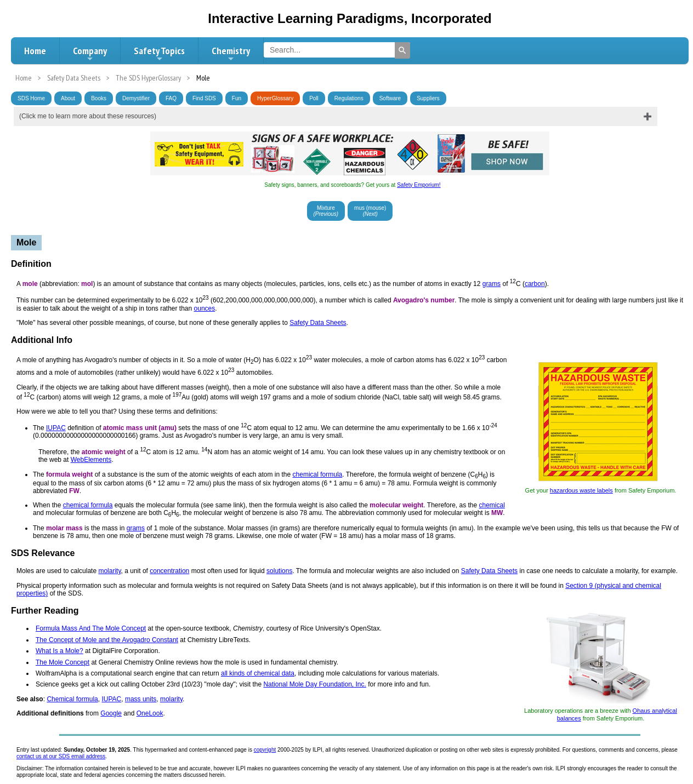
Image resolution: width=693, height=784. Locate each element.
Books (99, 98)
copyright (265, 750)
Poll (314, 98)
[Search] (402, 50)
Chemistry (231, 54)
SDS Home (31, 98)
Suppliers (428, 98)
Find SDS (204, 98)
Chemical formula (72, 699)
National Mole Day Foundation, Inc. (314, 684)
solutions (279, 571)
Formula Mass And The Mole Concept (91, 628)
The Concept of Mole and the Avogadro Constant (107, 640)
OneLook (150, 713)
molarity (109, 571)
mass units (141, 699)
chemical (492, 505)
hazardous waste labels (581, 490)
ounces (205, 308)
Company (90, 54)
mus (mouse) (370, 211)
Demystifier (136, 98)
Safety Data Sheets (318, 323)
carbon (535, 284)
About (68, 98)
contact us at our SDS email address (61, 756)
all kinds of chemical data (258, 673)
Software (390, 98)
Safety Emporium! (419, 185)
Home (35, 51)
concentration (169, 571)
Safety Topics (159, 54)
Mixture (326, 211)
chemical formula (318, 474)
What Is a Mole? (59, 651)
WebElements (91, 460)
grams (492, 284)
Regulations (349, 98)
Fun (237, 98)
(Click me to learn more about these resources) (88, 116)
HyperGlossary (275, 98)
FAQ (171, 98)
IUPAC (56, 428)
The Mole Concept (63, 662)
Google (111, 713)
